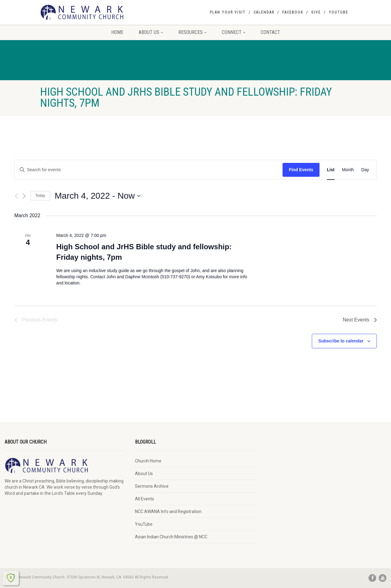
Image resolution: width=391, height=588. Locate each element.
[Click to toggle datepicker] (98, 196)
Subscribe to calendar (341, 341)
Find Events (301, 170)
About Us (151, 32)
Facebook (293, 12)
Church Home (148, 461)
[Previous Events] (16, 196)
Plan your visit (228, 12)
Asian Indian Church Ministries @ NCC (171, 537)
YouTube (338, 12)
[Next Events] (24, 196)
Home (117, 32)
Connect (234, 32)
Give (316, 12)
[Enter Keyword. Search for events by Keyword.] (149, 170)
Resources (192, 32)
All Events (145, 499)
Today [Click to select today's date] (40, 196)
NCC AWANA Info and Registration (168, 511)
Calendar (264, 12)
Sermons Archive (152, 486)
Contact (270, 32)
